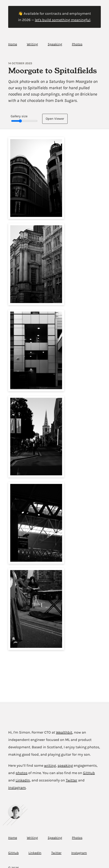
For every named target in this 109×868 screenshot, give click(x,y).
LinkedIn (23, 780)
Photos (77, 44)
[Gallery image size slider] (24, 121)
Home (13, 44)
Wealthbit (64, 732)
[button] (36, 178)
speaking (65, 765)
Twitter (72, 780)
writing (50, 765)
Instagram (17, 788)
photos (22, 773)
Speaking (55, 44)
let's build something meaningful (63, 20)
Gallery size (19, 116)
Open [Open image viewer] (55, 119)
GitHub (89, 773)
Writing (32, 44)
